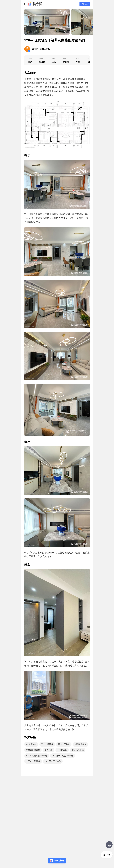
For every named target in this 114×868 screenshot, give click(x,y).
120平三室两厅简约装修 (37, 756)
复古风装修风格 (33, 750)
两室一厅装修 (64, 744)
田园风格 (49, 750)
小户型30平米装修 (53, 761)
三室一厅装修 (47, 744)
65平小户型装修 (33, 761)
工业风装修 (62, 750)
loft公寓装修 (31, 744)
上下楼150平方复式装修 (63, 756)
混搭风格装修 (78, 750)
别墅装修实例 (80, 744)
